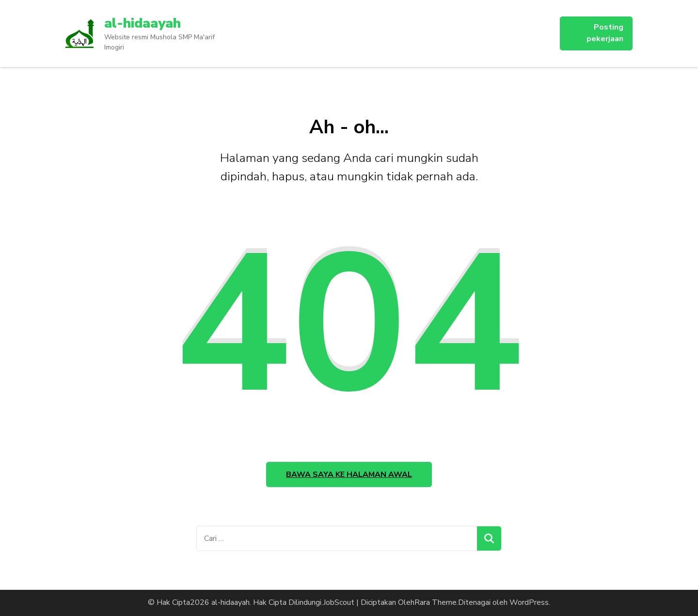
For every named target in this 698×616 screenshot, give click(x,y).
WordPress (529, 602)
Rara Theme (436, 602)
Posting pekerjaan (605, 33)
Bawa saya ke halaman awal (349, 474)
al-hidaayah (143, 23)
